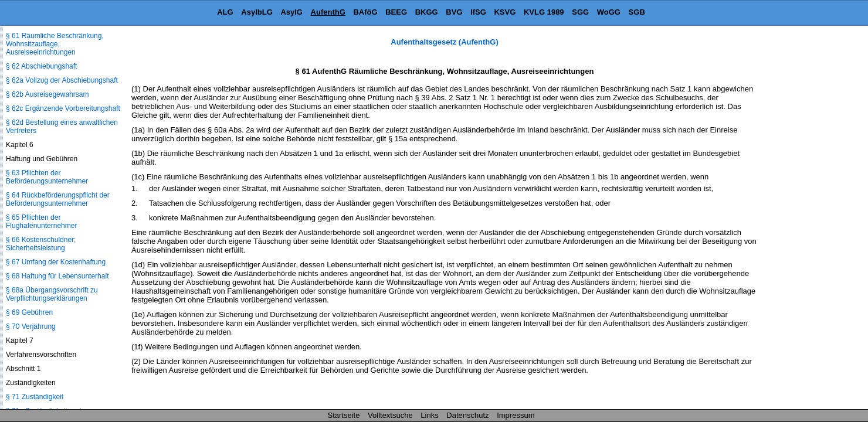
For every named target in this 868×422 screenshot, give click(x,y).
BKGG (427, 12)
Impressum (516, 415)
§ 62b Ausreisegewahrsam (47, 94)
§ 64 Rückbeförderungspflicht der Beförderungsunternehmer (58, 199)
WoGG (609, 12)
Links (429, 415)
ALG (225, 12)
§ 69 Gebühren (29, 312)
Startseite (344, 415)
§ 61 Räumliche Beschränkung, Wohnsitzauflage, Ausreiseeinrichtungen (55, 44)
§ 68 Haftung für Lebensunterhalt (57, 276)
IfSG (478, 12)
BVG (454, 12)
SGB (637, 12)
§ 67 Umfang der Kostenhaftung (56, 262)
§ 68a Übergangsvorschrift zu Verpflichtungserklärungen (52, 294)
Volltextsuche (390, 415)
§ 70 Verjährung (31, 326)
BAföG (365, 12)
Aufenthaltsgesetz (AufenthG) (444, 42)
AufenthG (328, 12)
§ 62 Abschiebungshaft (41, 66)
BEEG (396, 12)
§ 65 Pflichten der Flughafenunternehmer (41, 222)
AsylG (291, 12)
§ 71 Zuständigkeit (35, 397)
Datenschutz (467, 415)
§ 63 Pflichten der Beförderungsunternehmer (47, 177)
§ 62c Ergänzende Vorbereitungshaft (63, 108)
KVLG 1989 (544, 12)
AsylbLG (257, 12)
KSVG (505, 12)
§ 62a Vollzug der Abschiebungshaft (62, 80)
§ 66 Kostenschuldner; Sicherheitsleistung (41, 244)
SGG (580, 12)
